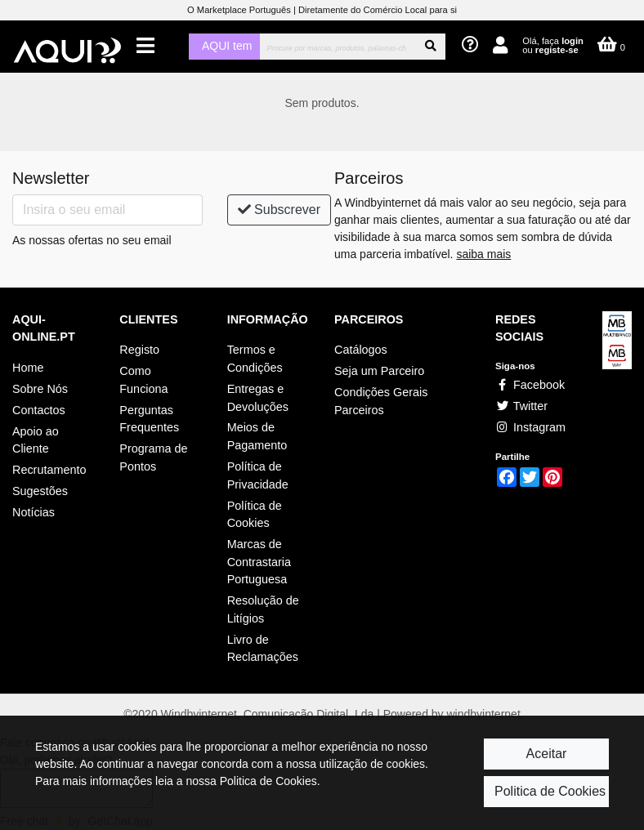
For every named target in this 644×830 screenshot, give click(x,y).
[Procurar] (338, 47)
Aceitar (547, 754)
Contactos (39, 410)
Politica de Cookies (550, 791)
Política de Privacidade (258, 475)
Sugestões (40, 491)
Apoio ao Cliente (36, 440)
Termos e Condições (255, 359)
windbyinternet (484, 714)
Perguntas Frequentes (149, 419)
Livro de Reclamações (263, 649)
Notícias (34, 512)
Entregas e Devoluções (258, 398)
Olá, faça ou (553, 45)
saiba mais (483, 254)
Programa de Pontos (153, 457)
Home (28, 368)
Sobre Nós (40, 389)
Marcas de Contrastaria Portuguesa (259, 562)
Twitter (521, 406)
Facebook (530, 385)
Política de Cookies (255, 515)
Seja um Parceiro (379, 371)
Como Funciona (143, 380)
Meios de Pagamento (257, 436)
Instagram (530, 427)
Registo (139, 350)
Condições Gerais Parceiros (381, 401)
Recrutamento (49, 470)
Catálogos (361, 350)
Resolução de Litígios (263, 609)
